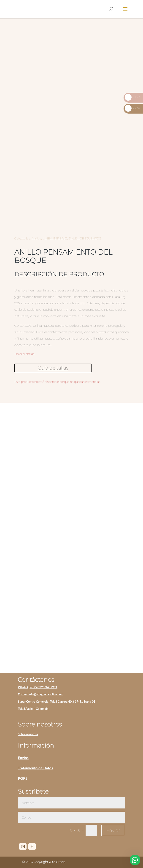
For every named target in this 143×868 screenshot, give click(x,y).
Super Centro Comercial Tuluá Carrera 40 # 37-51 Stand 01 (57, 702)
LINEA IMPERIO (55, 238)
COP (132, 108)
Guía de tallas (53, 368)
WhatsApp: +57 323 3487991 (38, 687)
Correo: (23, 694)
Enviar (113, 830)
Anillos (36, 238)
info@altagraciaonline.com (46, 694)
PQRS (23, 778)
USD (132, 97)
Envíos (23, 758)
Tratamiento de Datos (35, 768)
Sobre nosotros (28, 734)
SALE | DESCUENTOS (85, 238)
